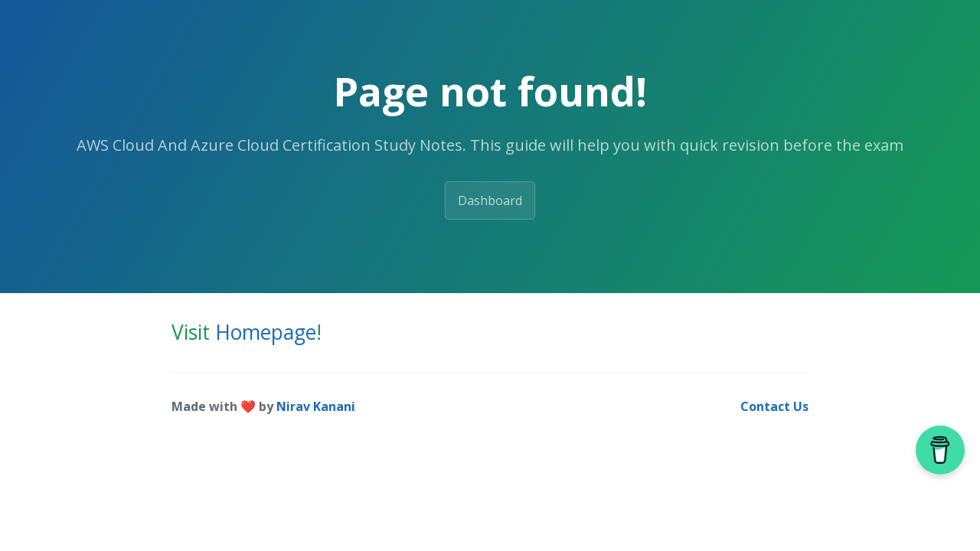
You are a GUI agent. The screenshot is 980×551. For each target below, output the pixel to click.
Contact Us (774, 406)
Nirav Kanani (316, 406)
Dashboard (490, 201)
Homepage (266, 332)
